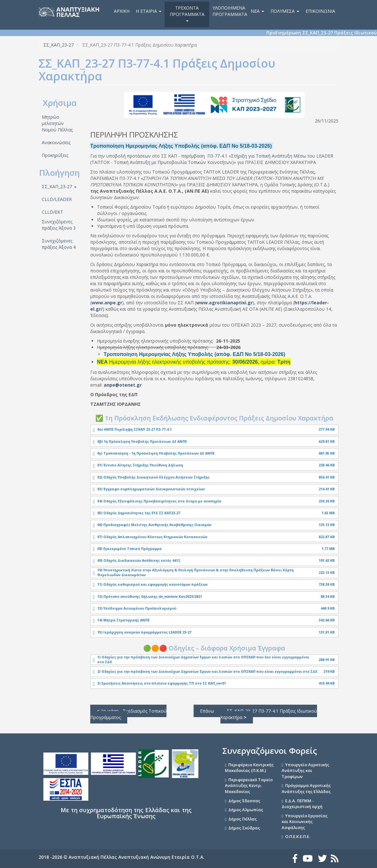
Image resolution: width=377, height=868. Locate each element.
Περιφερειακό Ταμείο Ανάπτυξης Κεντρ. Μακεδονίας (249, 786)
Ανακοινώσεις (56, 142)
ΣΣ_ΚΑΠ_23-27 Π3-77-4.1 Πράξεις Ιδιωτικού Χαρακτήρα (269, 714)
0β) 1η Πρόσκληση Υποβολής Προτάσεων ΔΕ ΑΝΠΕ (142, 441)
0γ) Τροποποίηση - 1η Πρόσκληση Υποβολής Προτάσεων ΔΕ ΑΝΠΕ (156, 453)
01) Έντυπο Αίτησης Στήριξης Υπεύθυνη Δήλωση (140, 465)
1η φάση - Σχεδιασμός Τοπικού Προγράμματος (128, 714)
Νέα (257, 11)
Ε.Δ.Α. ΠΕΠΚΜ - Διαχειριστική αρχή (302, 804)
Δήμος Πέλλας (243, 819)
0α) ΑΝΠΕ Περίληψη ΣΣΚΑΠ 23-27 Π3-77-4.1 (134, 429)
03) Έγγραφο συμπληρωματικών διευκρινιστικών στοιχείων (151, 489)
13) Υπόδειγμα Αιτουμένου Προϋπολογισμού (137, 608)
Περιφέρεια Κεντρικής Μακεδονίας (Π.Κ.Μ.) (249, 768)
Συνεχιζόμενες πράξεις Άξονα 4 (59, 244)
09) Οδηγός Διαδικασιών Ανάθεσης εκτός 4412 (139, 560)
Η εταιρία (149, 11)
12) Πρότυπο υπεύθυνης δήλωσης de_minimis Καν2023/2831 (150, 597)
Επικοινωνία (320, 11)
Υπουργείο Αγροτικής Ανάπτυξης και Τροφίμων (305, 771)
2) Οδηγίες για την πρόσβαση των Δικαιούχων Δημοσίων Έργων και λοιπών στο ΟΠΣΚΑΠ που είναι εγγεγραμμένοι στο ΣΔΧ (207, 671)
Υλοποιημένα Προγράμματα (230, 11)
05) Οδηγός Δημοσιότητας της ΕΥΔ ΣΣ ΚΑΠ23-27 (139, 513)
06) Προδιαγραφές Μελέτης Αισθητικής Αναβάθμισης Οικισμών (154, 525)
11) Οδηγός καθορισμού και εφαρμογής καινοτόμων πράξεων (152, 584)
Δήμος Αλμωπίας (246, 810)
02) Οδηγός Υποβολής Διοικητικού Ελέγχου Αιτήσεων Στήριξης (153, 477)
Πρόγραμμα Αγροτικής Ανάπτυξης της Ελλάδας (306, 788)
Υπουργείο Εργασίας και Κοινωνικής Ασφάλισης (305, 822)
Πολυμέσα (285, 11)
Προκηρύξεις (55, 155)
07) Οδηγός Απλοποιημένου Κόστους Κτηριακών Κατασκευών (152, 537)
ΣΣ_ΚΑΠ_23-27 (59, 45)
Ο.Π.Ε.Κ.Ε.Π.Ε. (298, 836)
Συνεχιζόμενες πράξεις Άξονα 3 (59, 225)
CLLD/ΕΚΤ (52, 212)
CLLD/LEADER (57, 199)
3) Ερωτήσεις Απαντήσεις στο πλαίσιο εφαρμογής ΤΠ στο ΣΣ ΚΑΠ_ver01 (162, 683)
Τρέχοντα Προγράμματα (187, 13)
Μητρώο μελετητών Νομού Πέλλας (57, 123)
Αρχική (122, 11)
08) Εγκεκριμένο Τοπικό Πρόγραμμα (129, 549)
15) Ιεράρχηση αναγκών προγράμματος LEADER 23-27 (144, 632)
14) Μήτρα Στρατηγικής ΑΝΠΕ (123, 620)
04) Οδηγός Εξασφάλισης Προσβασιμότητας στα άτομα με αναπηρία (159, 501)
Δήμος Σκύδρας (244, 828)
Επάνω (207, 711)
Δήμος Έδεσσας (244, 801)
